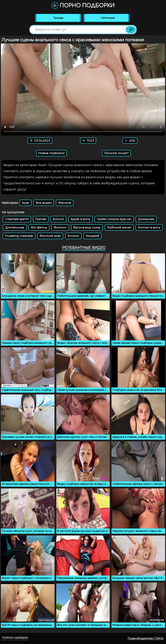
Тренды (58, 18)
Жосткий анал (50, 236)
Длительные (15, 228)
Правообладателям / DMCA (146, 638)
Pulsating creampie (19, 236)
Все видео (44, 203)
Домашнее (146, 219)
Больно (58, 219)
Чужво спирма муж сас (114, 219)
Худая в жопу (80, 219)
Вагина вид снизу (87, 228)
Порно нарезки (15, 638)
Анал (25, 203)
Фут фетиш (39, 228)
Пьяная (41, 219)
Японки (73, 236)
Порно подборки (83, 6)
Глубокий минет (119, 228)
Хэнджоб (92, 236)
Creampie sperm (17, 219)
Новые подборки (51, 153)
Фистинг (60, 228)
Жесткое (65, 203)
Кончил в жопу (149, 228)
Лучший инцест (116, 153)
